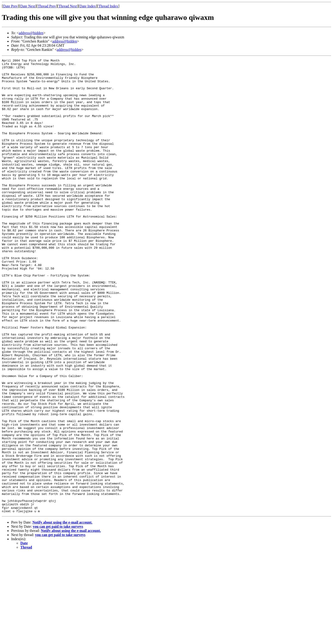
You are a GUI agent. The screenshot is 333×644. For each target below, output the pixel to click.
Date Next (28, 6)
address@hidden (31, 33)
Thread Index (108, 6)
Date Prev (10, 6)
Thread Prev (47, 6)
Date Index (88, 6)
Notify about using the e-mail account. (62, 613)
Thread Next (68, 6)
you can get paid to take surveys (58, 617)
